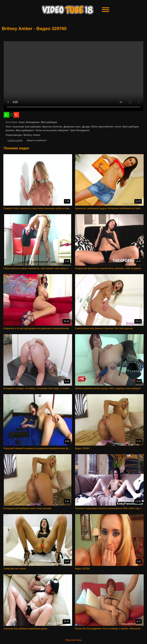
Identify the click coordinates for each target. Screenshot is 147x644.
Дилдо (86, 127)
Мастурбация (49, 122)
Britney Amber (32, 135)
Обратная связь (73, 640)
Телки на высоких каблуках (52, 130)
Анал (21, 122)
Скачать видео (15, 140)
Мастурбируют (25, 130)
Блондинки (33, 122)
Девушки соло (72, 127)
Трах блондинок (80, 130)
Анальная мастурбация (27, 127)
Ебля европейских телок (106, 127)
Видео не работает (37, 140)
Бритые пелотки (52, 127)
